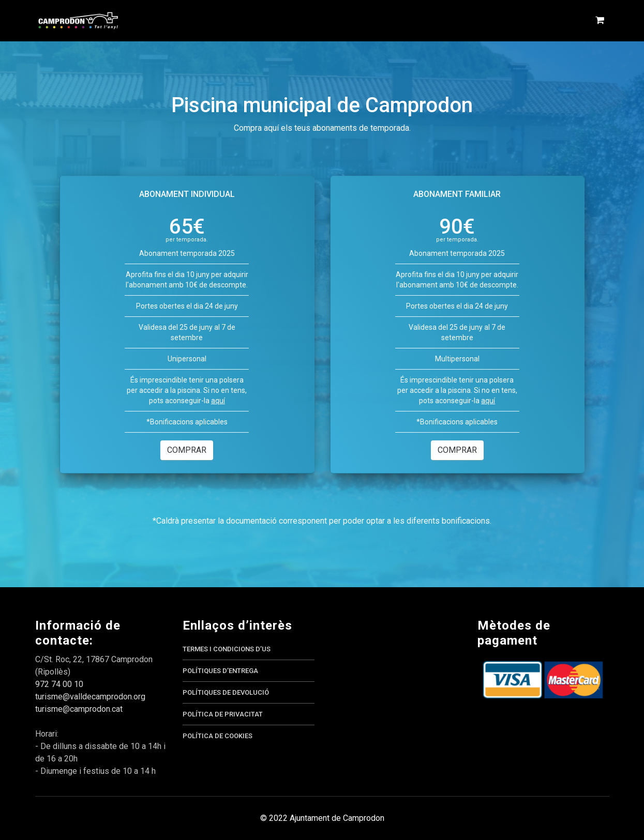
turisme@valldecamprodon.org (90, 697)
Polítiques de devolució (226, 692)
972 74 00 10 (59, 684)
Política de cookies (218, 736)
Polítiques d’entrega (220, 671)
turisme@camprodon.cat (79, 709)
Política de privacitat (223, 714)
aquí (218, 401)
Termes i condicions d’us (227, 649)
